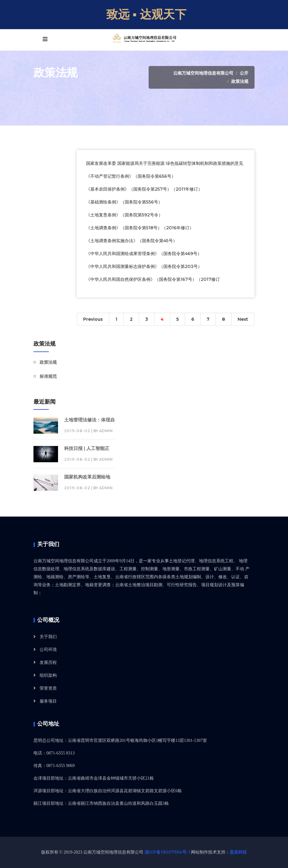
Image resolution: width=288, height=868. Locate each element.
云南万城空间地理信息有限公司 (203, 73)
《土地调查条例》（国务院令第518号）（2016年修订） (140, 228)
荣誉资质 (48, 688)
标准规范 (48, 376)
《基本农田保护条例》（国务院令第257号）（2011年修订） (144, 189)
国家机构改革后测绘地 (87, 477)
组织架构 (48, 675)
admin (106, 431)
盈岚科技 (238, 852)
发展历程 (48, 662)
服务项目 (48, 701)
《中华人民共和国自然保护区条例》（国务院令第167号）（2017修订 (153, 279)
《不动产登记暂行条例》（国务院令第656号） (131, 176)
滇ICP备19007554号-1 (167, 852)
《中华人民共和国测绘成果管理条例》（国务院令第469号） (144, 254)
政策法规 (240, 81)
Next (243, 319)
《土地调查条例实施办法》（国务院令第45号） (132, 241)
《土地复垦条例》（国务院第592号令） (124, 215)
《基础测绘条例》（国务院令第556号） (124, 202)
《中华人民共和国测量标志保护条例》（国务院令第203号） (144, 266)
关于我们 (48, 637)
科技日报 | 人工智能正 (87, 448)
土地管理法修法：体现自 (90, 420)
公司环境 (48, 649)
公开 (244, 73)
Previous (93, 319)
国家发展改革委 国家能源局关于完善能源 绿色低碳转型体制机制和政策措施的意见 (165, 163)
